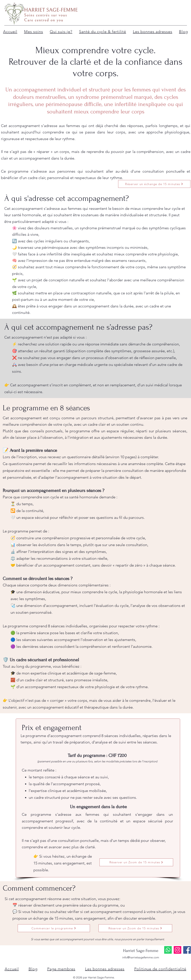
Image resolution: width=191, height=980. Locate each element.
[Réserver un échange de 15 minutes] (154, 184)
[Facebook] (187, 950)
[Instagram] (177, 950)
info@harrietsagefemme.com (141, 957)
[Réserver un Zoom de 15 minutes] (136, 862)
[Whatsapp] (168, 950)
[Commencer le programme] (54, 928)
